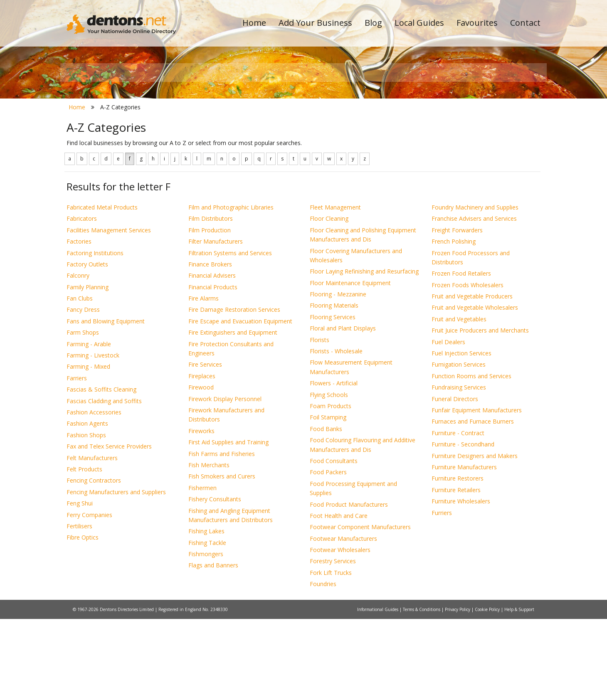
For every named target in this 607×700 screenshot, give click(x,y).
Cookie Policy (488, 690)
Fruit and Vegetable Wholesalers (475, 389)
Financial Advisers (212, 357)
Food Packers (328, 553)
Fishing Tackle (207, 624)
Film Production (210, 311)
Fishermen (202, 569)
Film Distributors (211, 300)
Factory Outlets (87, 345)
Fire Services (205, 446)
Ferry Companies (89, 596)
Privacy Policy (458, 690)
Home (254, 23)
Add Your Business (315, 23)
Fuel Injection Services (461, 434)
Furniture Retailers (456, 571)
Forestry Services (333, 642)
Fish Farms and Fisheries (222, 535)
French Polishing (454, 323)
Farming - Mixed (88, 448)
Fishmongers (206, 635)
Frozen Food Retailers (461, 355)
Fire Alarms (204, 379)
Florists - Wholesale (336, 432)
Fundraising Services (459, 469)
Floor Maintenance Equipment (350, 364)
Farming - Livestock (93, 436)
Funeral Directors (455, 480)
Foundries (323, 665)
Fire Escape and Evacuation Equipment (240, 402)
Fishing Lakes (206, 612)
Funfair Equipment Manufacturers (477, 491)
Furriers (442, 594)
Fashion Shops (86, 516)
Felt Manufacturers (92, 539)
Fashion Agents (87, 505)
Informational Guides (378, 690)
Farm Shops (83, 414)
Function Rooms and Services (471, 457)
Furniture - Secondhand (463, 526)
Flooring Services (333, 398)
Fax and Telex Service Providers (109, 528)
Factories (79, 323)
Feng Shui (80, 585)
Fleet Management (335, 288)
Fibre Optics (83, 619)
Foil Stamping (328, 499)
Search (484, 134)
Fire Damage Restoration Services (234, 391)
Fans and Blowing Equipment (106, 402)
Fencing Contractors (94, 562)
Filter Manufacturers (216, 323)
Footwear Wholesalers (340, 631)
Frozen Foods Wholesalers (468, 366)
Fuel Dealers (448, 423)
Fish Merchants (209, 546)
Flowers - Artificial (334, 465)
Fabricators (82, 300)
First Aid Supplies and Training (228, 524)
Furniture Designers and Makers (475, 537)
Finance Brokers (210, 345)
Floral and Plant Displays (343, 410)
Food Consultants (334, 542)
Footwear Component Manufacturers (360, 608)
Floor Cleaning (329, 300)
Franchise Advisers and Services (474, 300)
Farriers (77, 459)
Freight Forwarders (457, 311)
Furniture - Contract (458, 514)
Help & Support (519, 690)
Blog (373, 23)
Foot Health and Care (339, 597)
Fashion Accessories (94, 493)
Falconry (78, 357)
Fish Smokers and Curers (222, 558)
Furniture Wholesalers (461, 583)
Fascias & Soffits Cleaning (101, 471)
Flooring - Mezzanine (338, 375)
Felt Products (84, 550)
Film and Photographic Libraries (231, 288)
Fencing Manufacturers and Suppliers (116, 573)
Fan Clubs (80, 379)
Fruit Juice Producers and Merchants (480, 412)
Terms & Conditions (422, 690)
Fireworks (201, 512)
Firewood (201, 469)
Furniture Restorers (458, 560)
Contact (525, 23)
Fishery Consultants (215, 580)
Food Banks (326, 510)
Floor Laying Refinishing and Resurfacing (364, 353)
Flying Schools (329, 476)
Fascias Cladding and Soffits (104, 482)
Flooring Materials (334, 387)
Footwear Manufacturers (343, 620)
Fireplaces (202, 457)
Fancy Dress (83, 391)
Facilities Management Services (109, 311)
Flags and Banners (213, 647)
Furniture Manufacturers (464, 548)
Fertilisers (79, 607)
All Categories (292, 148)
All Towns (107, 148)
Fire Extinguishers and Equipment (233, 414)
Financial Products (213, 368)
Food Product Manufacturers (349, 585)
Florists (320, 421)
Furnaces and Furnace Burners (473, 503)
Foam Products (331, 487)
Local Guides (419, 23)
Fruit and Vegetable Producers (472, 377)
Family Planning (88, 368)
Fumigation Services (459, 446)
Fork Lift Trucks (331, 654)
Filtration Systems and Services (230, 334)
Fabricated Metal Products (102, 288)
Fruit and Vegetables (459, 400)
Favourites (477, 23)
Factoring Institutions (95, 334)
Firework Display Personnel (225, 480)
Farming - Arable (89, 425)
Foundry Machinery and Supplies (475, 288)
